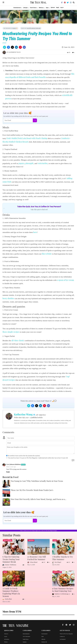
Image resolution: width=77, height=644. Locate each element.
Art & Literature (27, 633)
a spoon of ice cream (65, 280)
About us (6, 630)
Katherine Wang (15, 52)
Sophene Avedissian (61, 593)
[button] (5, 47)
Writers (6, 638)
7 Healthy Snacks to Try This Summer (62, 558)
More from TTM (12, 608)
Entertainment (26, 630)
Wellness (43, 641)
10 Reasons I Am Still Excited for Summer (36, 558)
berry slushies (8, 298)
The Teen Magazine (15, 622)
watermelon (43, 163)
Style (43, 633)
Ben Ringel (58, 562)
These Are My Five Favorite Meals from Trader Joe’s (32, 490)
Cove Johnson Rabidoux (14, 464)
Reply (8, 472)
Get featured (63, 636)
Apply (58, 8)
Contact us (62, 633)
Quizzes (53, 8)
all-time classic (18, 340)
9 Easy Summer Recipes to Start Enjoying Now (63, 589)
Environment (44, 630)
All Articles (7, 636)
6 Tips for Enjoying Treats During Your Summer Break (13, 559)
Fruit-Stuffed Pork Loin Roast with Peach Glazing (27, 138)
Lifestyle (43, 636)
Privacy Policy (7, 641)
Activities (25, 641)
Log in (62, 8)
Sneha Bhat (8, 595)
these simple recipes (11, 332)
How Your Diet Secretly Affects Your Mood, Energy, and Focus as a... (39, 499)
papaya (22, 163)
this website (47, 254)
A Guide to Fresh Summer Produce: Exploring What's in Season (13, 590)
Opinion (25, 638)
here (35, 232)
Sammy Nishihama (11, 564)
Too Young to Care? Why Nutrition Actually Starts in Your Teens (37, 481)
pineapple (29, 163)
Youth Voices (26, 636)
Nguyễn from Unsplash (34, 28)
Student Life (44, 638)
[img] (3, 3)
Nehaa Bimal (34, 562)
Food (14, 28)
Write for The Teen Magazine (66, 630)
